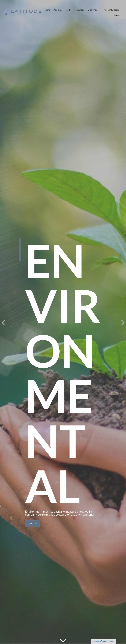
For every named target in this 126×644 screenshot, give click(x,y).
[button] (47, 9)
